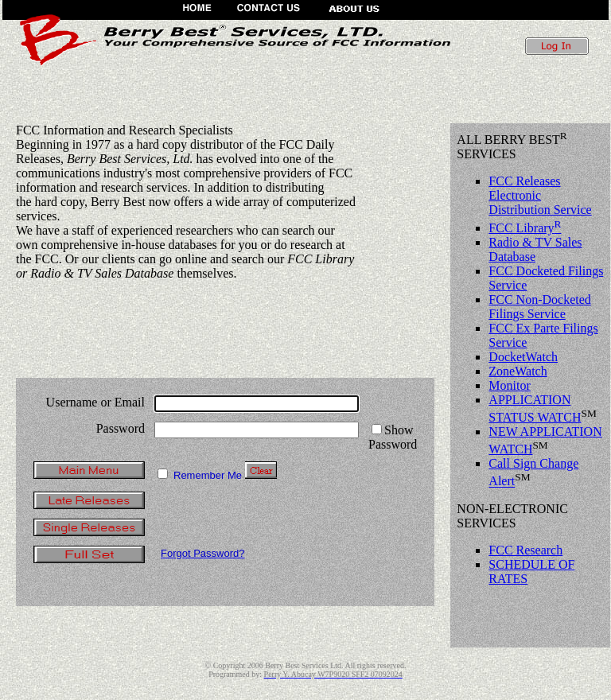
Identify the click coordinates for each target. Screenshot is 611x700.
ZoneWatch (518, 371)
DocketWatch (523, 357)
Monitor (509, 385)
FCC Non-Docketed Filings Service (539, 307)
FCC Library (525, 228)
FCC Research (525, 550)
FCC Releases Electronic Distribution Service (540, 195)
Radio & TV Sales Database (535, 249)
